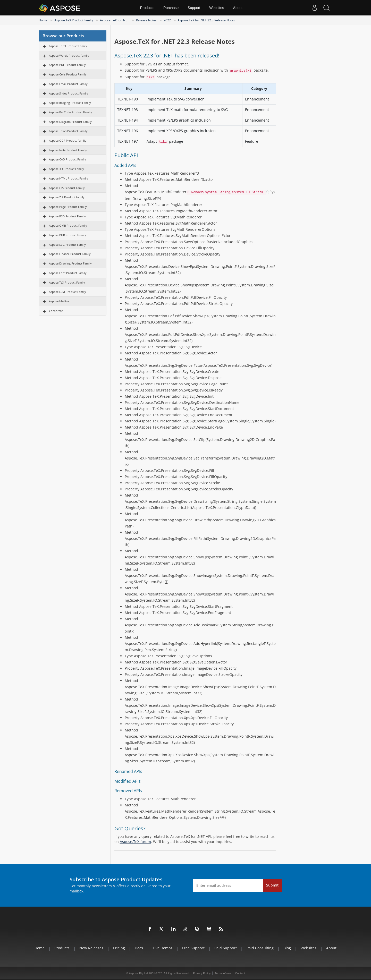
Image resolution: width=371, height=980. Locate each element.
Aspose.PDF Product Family (67, 65)
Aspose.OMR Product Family (68, 225)
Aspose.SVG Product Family (67, 245)
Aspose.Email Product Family (68, 84)
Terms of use (223, 973)
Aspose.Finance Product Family (70, 254)
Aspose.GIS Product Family (67, 188)
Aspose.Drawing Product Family (70, 263)
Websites (217, 8)
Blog (287, 948)
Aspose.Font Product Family (68, 273)
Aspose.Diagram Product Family (70, 122)
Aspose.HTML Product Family (69, 178)
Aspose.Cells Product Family (68, 74)
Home (43, 20)
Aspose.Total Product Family (68, 46)
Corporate (56, 311)
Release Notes (146, 20)
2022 (167, 20)
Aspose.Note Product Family (68, 150)
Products (147, 8)
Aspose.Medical (59, 301)
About (238, 8)
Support (194, 8)
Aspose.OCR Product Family (68, 140)
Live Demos (163, 948)
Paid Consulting (260, 948)
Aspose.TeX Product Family (74, 20)
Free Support (193, 948)
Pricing (119, 948)
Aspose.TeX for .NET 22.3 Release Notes (206, 20)
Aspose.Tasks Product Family (68, 131)
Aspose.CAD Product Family (68, 159)
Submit (272, 885)
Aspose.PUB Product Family (68, 235)
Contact (240, 973)
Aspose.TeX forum (135, 842)
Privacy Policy (202, 973)
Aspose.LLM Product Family (68, 292)
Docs (139, 948)
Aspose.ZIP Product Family (67, 197)
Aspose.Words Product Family (69, 56)
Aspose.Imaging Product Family (70, 103)
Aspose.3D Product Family (66, 169)
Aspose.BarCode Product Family (70, 112)
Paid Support (226, 948)
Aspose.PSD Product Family (67, 216)
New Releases (91, 948)
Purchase (171, 8)
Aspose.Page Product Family (68, 207)
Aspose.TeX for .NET (115, 20)
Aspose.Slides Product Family (69, 93)
